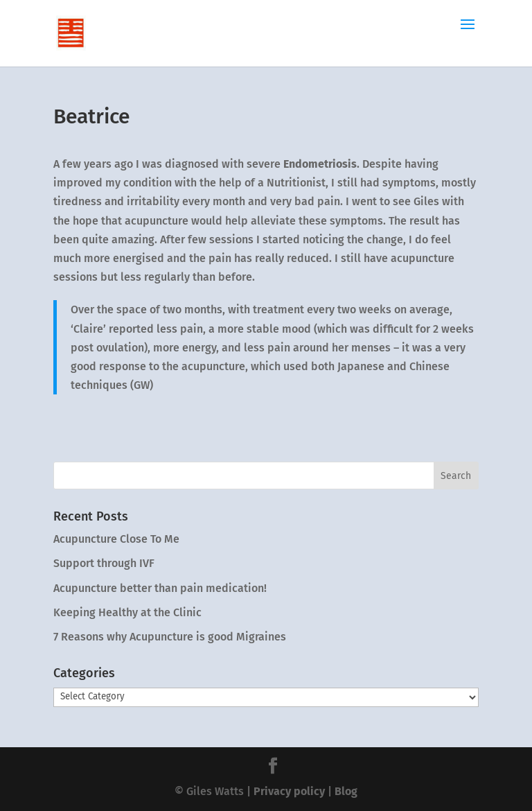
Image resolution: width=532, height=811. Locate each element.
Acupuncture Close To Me (116, 539)
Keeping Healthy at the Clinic (127, 612)
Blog (346, 791)
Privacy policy (289, 791)
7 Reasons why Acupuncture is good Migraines (170, 637)
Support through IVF (104, 563)
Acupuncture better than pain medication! (160, 588)
